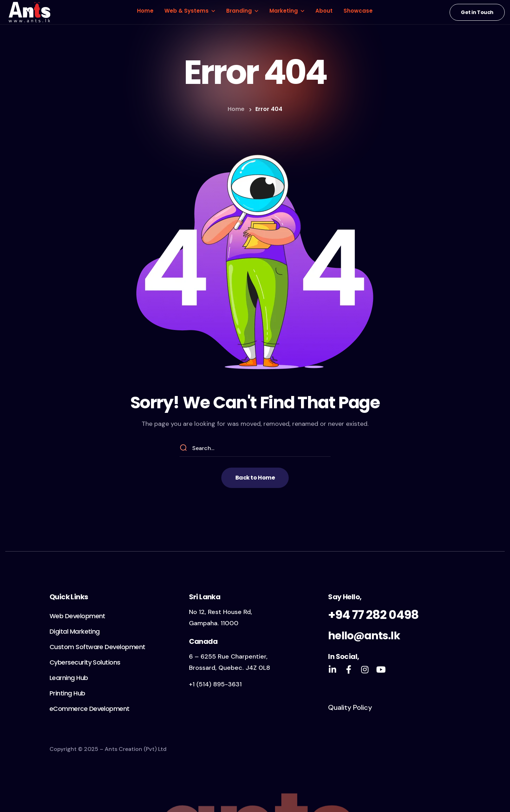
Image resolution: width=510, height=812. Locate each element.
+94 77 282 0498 (373, 615)
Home (236, 109)
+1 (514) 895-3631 (215, 684)
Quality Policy (350, 707)
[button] (477, 12)
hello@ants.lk (364, 636)
